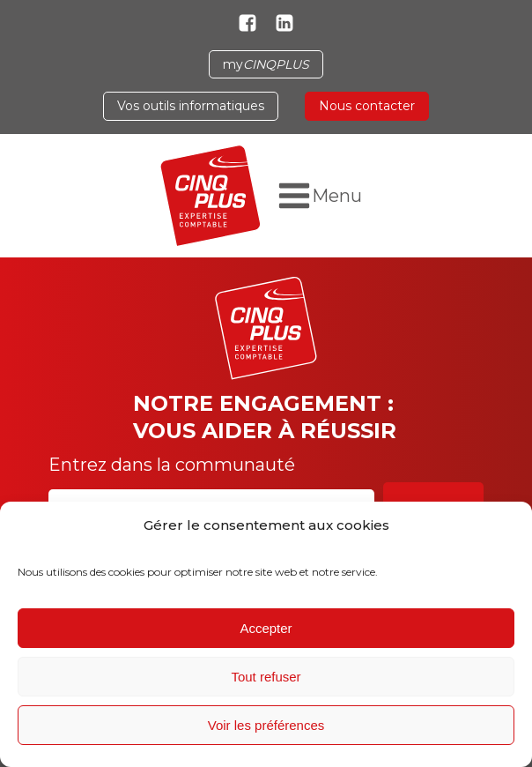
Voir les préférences (266, 725)
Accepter (266, 628)
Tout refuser (266, 677)
